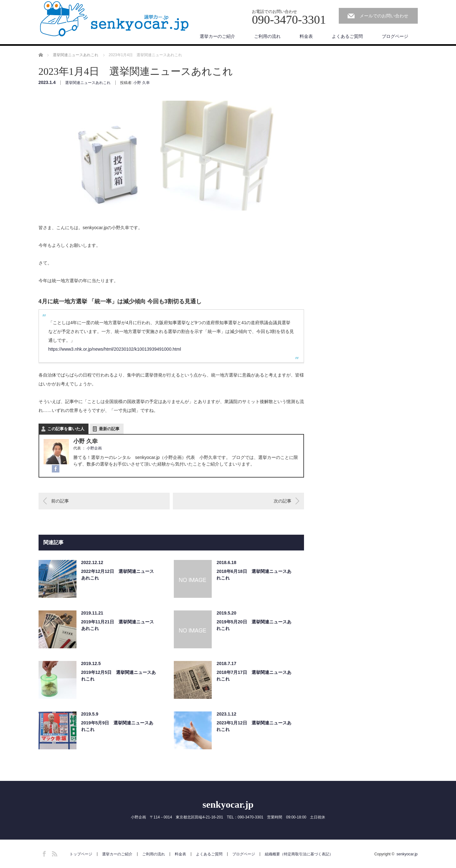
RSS (54, 853)
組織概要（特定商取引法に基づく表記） (299, 854)
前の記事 (60, 501)
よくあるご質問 (347, 36)
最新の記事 (109, 429)
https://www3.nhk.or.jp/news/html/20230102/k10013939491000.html (115, 349)
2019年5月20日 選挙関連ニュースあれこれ (254, 625)
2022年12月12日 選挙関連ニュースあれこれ (118, 575)
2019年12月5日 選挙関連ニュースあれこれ (119, 676)
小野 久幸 (141, 83)
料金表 (306, 36)
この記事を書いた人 (66, 429)
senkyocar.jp (228, 804)
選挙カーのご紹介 (217, 36)
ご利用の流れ (267, 36)
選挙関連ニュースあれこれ (88, 83)
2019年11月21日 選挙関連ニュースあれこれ (118, 625)
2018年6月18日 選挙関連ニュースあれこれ (254, 575)
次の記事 (283, 501)
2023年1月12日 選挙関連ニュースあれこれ (254, 726)
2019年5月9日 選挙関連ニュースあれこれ (117, 726)
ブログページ (395, 36)
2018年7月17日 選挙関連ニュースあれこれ (254, 676)
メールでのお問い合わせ (384, 16)
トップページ (81, 854)
